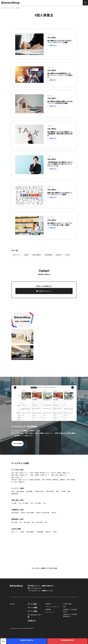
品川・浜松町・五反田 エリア (40, 475)
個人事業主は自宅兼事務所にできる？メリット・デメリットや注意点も (60, 75)
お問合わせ (32, 621)
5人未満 (14, 503)
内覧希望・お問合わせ (27, 641)
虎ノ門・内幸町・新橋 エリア (60, 473)
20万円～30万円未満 (27, 513)
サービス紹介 (32, 604)
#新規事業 (48, 255)
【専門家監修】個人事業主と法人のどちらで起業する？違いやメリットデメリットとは (60, 164)
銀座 (57, 491)
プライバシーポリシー (52, 607)
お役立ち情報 (16, 529)
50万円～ (54, 513)
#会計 (67, 255)
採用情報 (48, 609)
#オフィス (17, 255)
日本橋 (63, 491)
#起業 (26, 255)
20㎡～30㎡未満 (25, 522)
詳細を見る (53, 45)
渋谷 (13, 491)
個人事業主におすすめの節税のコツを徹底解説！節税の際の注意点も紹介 (60, 134)
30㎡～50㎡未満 (37, 522)
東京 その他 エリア (17, 477)
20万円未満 (15, 513)
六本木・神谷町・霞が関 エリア (39, 473)
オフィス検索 (32, 607)
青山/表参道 (20, 491)
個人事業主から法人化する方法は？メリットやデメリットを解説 (60, 42)
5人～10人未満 (23, 503)
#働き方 (59, 255)
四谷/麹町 (29, 491)
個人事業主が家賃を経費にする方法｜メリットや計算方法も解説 (60, 102)
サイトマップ (50, 612)
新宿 (69, 491)
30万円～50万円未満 (43, 513)
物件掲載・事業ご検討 (68, 641)
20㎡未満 (14, 522)
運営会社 (48, 604)
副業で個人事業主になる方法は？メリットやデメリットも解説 (60, 194)
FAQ (64, 607)
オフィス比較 (26, 443)
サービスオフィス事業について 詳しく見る (44, 568)
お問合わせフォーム (44, 292)
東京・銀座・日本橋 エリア (20, 475)
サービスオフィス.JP (7, 8)
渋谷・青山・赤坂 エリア (19, 473)
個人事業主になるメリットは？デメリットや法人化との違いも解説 (60, 224)
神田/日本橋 (50, 491)
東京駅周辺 (15, 494)
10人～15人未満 (35, 503)
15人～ (45, 503)
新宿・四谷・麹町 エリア (59, 475)
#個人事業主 (36, 255)
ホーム (12, 604)
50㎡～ (47, 522)
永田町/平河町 (39, 491)
